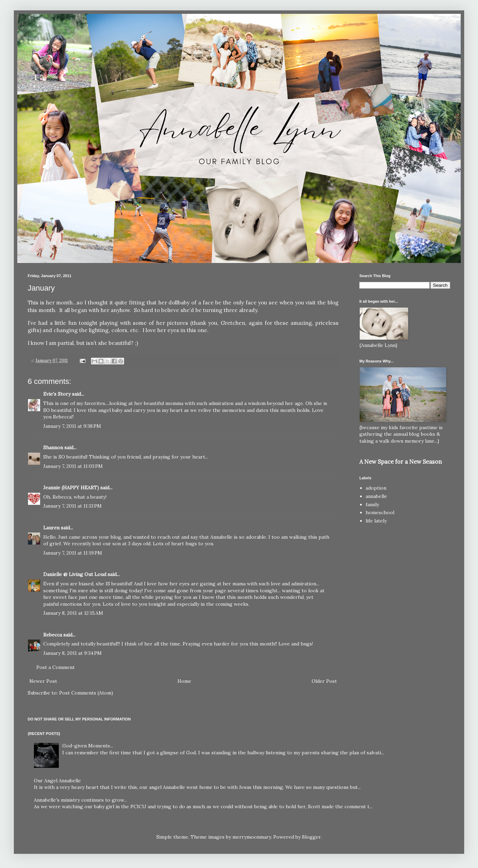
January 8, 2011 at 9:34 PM (72, 653)
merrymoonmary (252, 837)
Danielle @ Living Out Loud (75, 574)
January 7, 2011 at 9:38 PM (72, 426)
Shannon (53, 447)
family (372, 504)
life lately (376, 521)
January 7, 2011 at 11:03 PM (73, 466)
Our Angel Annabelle (57, 781)
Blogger (311, 837)
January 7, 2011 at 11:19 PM (73, 553)
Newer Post (43, 681)
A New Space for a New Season (401, 462)
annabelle (376, 496)
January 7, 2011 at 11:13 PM (72, 506)
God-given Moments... (88, 746)
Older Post (324, 681)
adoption (376, 488)
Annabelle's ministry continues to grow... (80, 800)
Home (184, 681)
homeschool (380, 512)
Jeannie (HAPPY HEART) (71, 488)
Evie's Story (57, 394)
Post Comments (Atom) (86, 693)
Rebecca (53, 635)
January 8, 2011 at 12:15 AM (73, 613)
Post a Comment (56, 667)
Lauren (51, 528)
